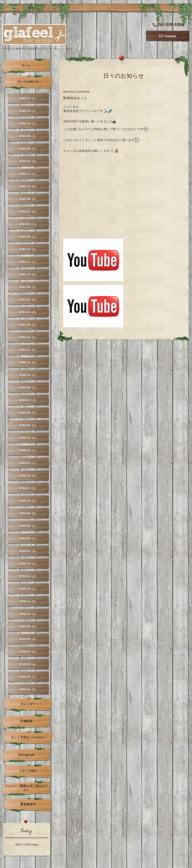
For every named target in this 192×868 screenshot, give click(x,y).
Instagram (26, 755)
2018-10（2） (28, 614)
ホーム (26, 65)
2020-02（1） (28, 450)
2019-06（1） (28, 526)
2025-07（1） (28, 98)
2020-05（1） (28, 425)
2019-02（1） (28, 576)
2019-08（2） (28, 513)
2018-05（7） (28, 677)
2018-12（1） (28, 589)
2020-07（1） (28, 400)
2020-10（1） (28, 375)
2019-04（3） (28, 551)
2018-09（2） (28, 626)
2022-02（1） (28, 237)
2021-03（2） (28, 325)
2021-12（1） (28, 249)
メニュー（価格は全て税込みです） (26, 788)
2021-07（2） (28, 299)
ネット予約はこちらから (28, 737)
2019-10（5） (28, 501)
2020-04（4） (28, 438)
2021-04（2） (28, 312)
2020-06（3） (28, 413)
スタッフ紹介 (28, 771)
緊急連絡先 (28, 804)
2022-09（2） (28, 199)
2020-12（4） (28, 362)
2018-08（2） (28, 639)
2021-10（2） (28, 274)
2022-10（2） (28, 186)
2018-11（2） (28, 601)
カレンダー (28, 704)
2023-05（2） (28, 149)
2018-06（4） (28, 664)
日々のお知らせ (28, 82)
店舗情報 (26, 721)
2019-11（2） (28, 488)
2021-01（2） (28, 350)
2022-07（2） (28, 211)
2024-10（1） (28, 111)
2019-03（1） (28, 563)
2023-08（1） (28, 136)
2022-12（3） (28, 161)
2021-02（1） (28, 337)
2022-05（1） (28, 224)
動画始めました (75, 98)
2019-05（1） (28, 538)
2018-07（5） (28, 652)
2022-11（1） (28, 174)
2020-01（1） (28, 463)
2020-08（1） (28, 387)
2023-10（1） (28, 123)
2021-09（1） (28, 287)
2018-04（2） (28, 689)
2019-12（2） (28, 475)
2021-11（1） (28, 262)
